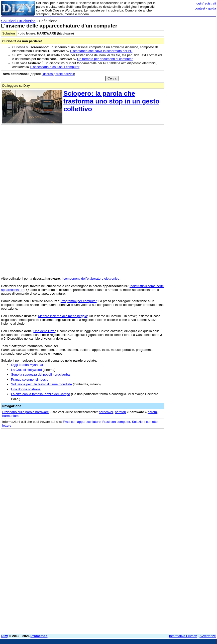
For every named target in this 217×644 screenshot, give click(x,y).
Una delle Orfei (44, 331)
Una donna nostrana (26, 389)
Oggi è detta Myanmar (27, 365)
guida (212, 8)
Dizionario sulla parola (26, 412)
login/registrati (206, 3)
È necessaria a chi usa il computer (55, 67)
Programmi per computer (79, 301)
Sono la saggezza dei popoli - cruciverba (40, 374)
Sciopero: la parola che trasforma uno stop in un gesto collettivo (111, 101)
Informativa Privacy (183, 636)
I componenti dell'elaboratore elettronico (90, 279)
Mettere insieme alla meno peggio (63, 316)
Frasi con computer (116, 422)
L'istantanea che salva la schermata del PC (101, 51)
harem (152, 412)
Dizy (5, 636)
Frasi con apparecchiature (82, 422)
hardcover (106, 412)
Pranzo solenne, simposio (30, 379)
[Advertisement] (178, 463)
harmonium (10, 416)
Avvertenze (208, 636)
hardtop (120, 412)
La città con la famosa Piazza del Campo (41, 394)
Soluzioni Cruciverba (18, 21)
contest (200, 8)
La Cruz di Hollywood (26, 370)
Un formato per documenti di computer (105, 59)
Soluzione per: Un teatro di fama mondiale (41, 384)
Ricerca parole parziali (58, 74)
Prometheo (39, 636)
